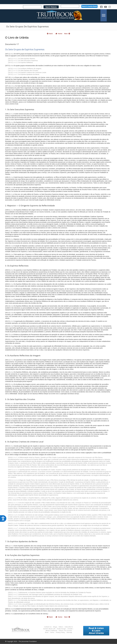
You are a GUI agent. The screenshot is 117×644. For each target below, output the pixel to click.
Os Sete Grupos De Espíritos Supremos (27, 26)
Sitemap (69, 632)
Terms (52, 632)
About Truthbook (51, 630)
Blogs (55, 627)
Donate (70, 629)
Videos (61, 627)
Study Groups (62, 629)
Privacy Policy (60, 632)
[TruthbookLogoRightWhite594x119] (59, 15)
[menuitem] (104, 15)
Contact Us (48, 627)
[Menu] (104, 15)
